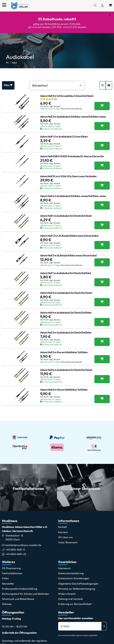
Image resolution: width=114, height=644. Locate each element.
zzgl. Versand (55, 103)
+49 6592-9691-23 (16, 551)
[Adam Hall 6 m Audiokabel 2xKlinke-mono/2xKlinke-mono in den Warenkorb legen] (102, 202)
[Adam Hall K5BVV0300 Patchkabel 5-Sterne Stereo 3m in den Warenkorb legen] (102, 163)
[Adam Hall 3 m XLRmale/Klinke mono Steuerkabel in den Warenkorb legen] (102, 259)
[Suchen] (95, 6)
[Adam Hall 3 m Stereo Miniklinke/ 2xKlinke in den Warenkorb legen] (102, 356)
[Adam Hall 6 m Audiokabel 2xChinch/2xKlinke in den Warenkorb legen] (102, 319)
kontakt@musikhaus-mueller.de (23, 542)
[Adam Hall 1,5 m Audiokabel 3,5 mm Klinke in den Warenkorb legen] (102, 143)
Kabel (14, 60)
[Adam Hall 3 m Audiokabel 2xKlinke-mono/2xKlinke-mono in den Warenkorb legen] (102, 123)
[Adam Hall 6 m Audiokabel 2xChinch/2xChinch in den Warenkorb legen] (102, 376)
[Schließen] (110, 15)
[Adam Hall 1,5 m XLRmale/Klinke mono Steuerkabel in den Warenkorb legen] (102, 242)
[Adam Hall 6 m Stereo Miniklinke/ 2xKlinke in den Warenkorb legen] (102, 396)
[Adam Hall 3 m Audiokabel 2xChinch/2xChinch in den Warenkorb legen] (102, 299)
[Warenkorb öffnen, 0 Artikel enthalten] (110, 6)
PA (7, 60)
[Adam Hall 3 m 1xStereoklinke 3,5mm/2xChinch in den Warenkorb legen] (102, 103)
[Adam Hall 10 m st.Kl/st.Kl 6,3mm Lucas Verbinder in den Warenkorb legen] (102, 182)
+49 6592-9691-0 (15, 547)
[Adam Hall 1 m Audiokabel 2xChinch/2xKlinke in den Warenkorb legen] (102, 279)
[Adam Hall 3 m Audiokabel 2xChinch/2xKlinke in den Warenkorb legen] (102, 339)
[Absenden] (104, 623)
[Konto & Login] (102, 6)
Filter (8, 82)
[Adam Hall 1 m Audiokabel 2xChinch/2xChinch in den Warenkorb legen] (102, 222)
